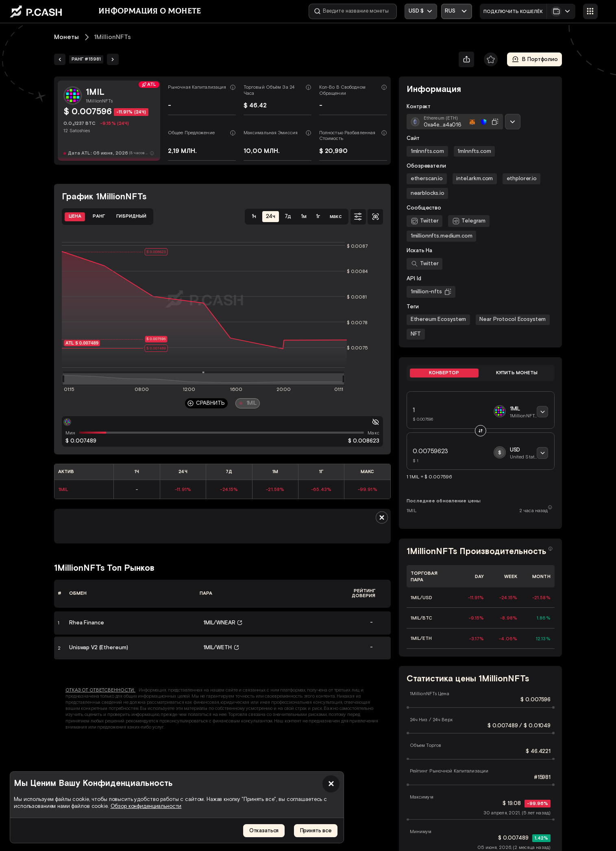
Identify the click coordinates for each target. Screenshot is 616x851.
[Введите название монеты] (353, 11)
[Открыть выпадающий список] (457, 11)
